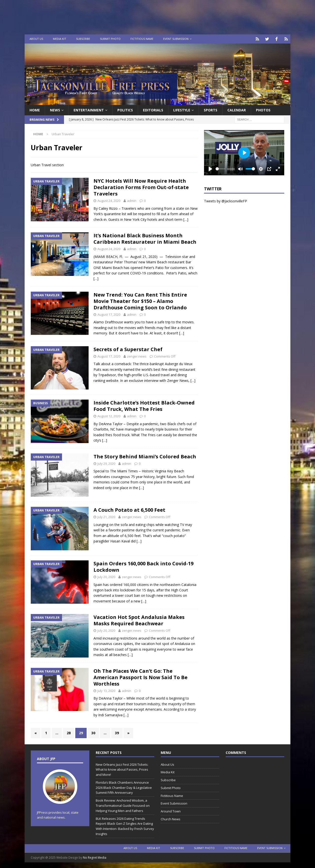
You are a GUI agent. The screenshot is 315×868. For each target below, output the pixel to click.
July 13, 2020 (106, 690)
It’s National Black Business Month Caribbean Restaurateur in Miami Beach (145, 238)
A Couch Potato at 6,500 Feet (129, 509)
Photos (263, 110)
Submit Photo (110, 39)
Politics (125, 110)
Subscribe (83, 39)
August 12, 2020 (109, 416)
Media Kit (60, 39)
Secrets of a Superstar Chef (128, 349)
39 (117, 732)
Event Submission (176, 39)
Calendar (237, 110)
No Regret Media (95, 857)
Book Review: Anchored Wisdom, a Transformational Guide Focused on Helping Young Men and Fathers (123, 805)
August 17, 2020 (109, 314)
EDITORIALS (153, 110)
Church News (171, 819)
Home (35, 110)
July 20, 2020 (106, 576)
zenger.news (137, 356)
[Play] (210, 168)
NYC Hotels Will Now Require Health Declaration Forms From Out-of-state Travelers (141, 187)
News (55, 110)
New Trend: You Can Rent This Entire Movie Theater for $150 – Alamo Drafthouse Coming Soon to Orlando (140, 301)
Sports (211, 110)
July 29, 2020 (106, 463)
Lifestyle (182, 110)
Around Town (171, 811)
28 (69, 732)
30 (93, 732)
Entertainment (89, 110)
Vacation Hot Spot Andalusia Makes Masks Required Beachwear (139, 620)
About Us (36, 39)
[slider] (220, 168)
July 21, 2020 (106, 516)
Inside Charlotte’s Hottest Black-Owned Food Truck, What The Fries (144, 405)
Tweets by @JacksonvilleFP (226, 201)
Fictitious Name (142, 39)
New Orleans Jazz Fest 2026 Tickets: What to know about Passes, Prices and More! (122, 769)
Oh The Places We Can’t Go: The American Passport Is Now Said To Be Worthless (141, 677)
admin (132, 200)
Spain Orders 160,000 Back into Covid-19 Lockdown (143, 566)
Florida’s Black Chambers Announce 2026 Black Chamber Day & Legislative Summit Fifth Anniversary (124, 787)
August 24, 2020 (109, 200)
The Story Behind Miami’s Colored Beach (145, 456)
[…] (186, 219)
